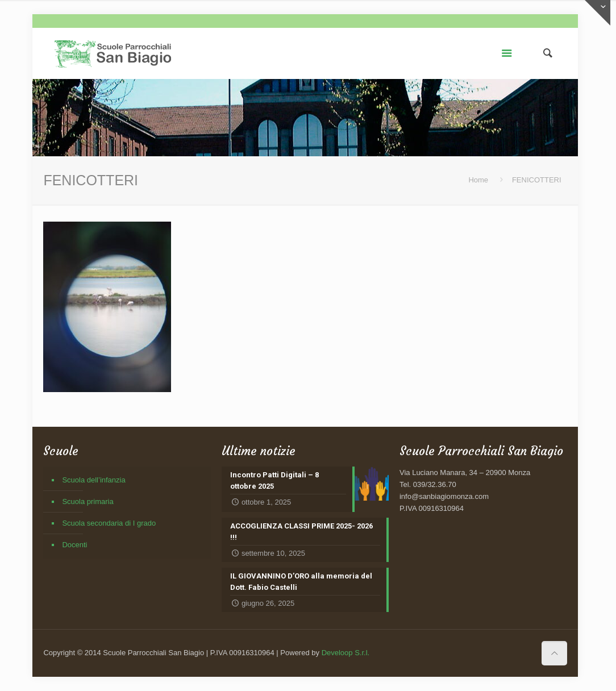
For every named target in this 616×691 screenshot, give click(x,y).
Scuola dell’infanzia (93, 480)
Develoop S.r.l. (346, 653)
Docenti (74, 545)
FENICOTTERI (537, 180)
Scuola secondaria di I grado (109, 523)
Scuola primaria (88, 501)
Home (478, 180)
